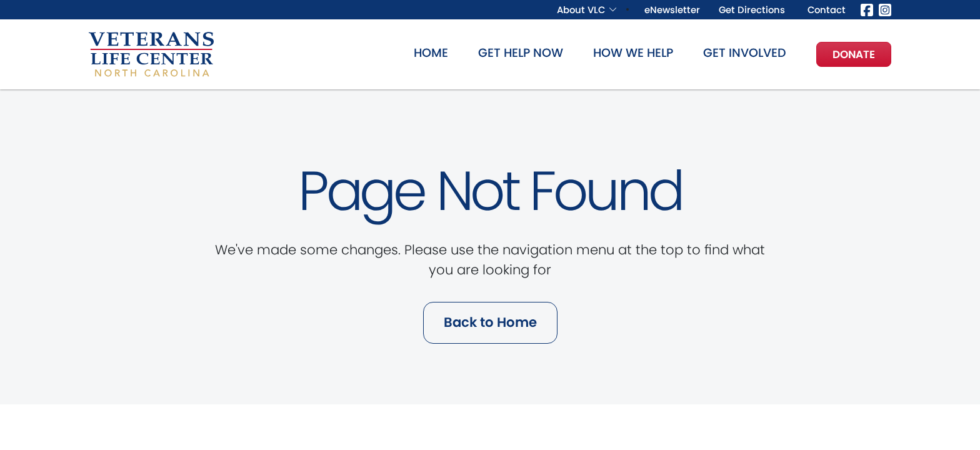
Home (431, 53)
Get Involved (745, 53)
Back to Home (490, 322)
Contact (827, 10)
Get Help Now (521, 53)
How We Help (633, 53)
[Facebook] (867, 9)
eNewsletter (672, 10)
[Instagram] (885, 9)
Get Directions (752, 10)
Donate (854, 54)
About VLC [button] (581, 10)
